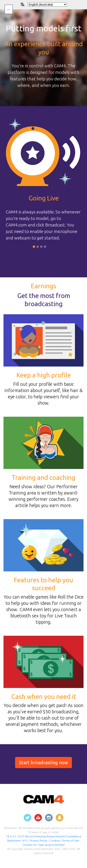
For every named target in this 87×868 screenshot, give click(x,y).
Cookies (55, 840)
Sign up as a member (52, 845)
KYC (26, 840)
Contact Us (29, 845)
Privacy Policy (39, 840)
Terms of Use (70, 840)
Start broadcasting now (43, 762)
